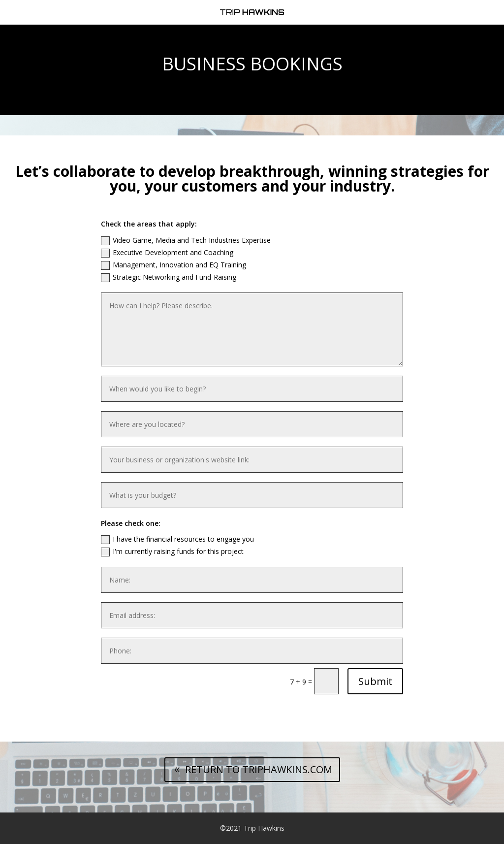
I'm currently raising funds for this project (172, 552)
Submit (375, 681)
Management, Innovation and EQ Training (173, 265)
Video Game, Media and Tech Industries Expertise (186, 240)
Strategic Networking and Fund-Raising (169, 277)
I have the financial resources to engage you (177, 539)
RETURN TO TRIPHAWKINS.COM (259, 769)
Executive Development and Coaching (167, 253)
